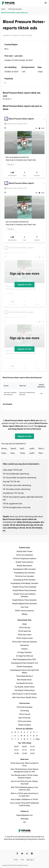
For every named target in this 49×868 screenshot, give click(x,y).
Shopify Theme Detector (24, 562)
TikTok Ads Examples (24, 707)
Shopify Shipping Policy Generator (24, 604)
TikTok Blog (25, 711)
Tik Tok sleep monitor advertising (17, 489)
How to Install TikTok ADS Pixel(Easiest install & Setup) (24, 804)
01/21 (17, 750)
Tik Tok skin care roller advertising (17, 485)
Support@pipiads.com (24, 815)
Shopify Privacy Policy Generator (24, 587)
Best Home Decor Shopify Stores (25, 697)
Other (37, 739)
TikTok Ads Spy (24, 628)
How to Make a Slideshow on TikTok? (24, 799)
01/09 (17, 753)
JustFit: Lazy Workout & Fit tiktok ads (34, 448)
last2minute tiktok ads (25, 448)
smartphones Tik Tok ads (13, 493)
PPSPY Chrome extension (24, 611)
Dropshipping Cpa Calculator (24, 573)
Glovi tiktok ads (43, 448)
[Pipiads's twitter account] (22, 853)
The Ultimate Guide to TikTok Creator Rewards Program (25, 776)
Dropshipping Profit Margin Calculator (24, 583)
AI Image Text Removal (24, 656)
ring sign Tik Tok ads (11, 481)
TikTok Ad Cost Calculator (24, 576)
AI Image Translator (24, 652)
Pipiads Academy (24, 725)
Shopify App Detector (24, 566)
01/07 (32, 753)
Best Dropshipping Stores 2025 (24, 659)
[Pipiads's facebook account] (17, 853)
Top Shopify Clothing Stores (24, 690)
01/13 (24, 750)
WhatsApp (25, 819)
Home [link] (3, 9)
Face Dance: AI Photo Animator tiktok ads (15, 453)
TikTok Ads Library (25, 635)
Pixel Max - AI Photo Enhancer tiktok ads (43, 453)
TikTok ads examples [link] (15, 9)
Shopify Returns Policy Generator (24, 600)
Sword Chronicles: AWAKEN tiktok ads (15, 448)
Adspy (24, 624)
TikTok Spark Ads (25, 631)
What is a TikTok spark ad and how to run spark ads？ (24, 795)
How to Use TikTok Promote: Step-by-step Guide (25, 783)
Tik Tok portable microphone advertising (19, 478)
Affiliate (24, 614)
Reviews (24, 649)
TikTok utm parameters (24, 555)
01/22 (32, 747)
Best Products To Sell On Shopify (24, 694)
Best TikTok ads (24, 718)
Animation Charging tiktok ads (6, 448)
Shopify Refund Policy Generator (24, 590)
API (24, 822)
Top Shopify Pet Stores (25, 683)
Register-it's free (25, 285)
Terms (22, 860)
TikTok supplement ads (12, 504)
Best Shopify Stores (24, 680)
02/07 (17, 747)
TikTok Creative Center (24, 638)
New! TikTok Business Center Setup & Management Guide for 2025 (25, 770)
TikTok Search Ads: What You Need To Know (24, 764)
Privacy (16, 860)
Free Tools (25, 607)
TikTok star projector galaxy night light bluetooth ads (23, 498)
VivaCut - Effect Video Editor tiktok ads (6, 453)
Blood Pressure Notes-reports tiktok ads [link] (14, 13)
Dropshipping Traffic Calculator (24, 569)
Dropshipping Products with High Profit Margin (24, 671)
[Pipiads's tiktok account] (27, 853)
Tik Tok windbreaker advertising (16, 474)
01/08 (24, 753)
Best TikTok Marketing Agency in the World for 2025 (24, 789)
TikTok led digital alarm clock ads (17, 507)
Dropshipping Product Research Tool (24, 663)
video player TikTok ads (12, 470)
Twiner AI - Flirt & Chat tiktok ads (25, 453)
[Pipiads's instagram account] (32, 853)
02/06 (24, 747)
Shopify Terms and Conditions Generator (24, 595)
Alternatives (24, 645)
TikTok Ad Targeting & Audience (25, 559)
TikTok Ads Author (24, 721)
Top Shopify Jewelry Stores (24, 687)
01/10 (32, 750)
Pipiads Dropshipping (24, 667)
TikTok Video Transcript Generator (25, 642)
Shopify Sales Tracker (24, 551)
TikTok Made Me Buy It (24, 676)
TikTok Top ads (24, 714)
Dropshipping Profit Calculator (24, 580)
